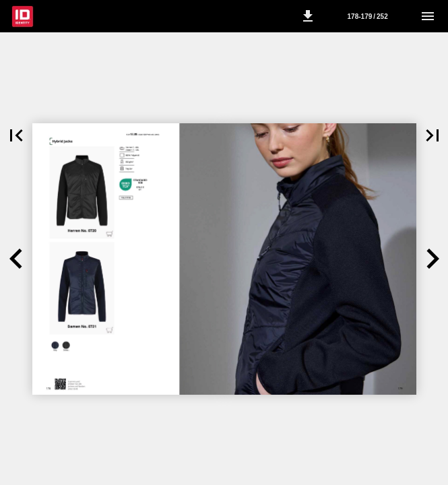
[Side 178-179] (368, 16)
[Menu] (428, 16)
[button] (308, 16)
